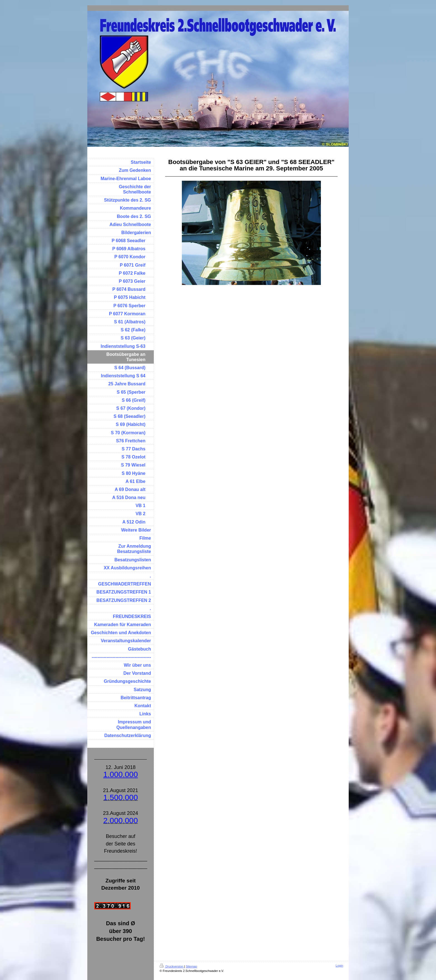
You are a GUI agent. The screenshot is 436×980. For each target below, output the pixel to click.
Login (339, 966)
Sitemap (191, 966)
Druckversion (172, 966)
